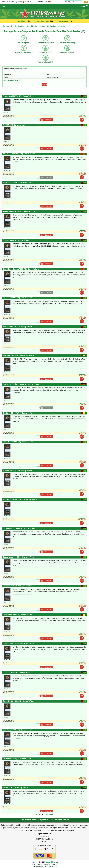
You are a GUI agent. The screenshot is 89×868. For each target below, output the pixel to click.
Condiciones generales (40, 820)
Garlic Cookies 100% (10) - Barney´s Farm (18, 701)
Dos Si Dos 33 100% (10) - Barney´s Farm (18, 643)
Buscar (44, 84)
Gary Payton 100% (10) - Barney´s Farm (18, 730)
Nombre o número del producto (15, 69)
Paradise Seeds (62, 21)
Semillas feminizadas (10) (56, 26)
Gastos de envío (25, 820)
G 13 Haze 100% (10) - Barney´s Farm (17, 672)
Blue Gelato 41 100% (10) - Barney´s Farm (19, 355)
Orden (47, 74)
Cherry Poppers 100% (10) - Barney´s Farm (19, 528)
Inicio (3, 6)
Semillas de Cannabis (26, 26)
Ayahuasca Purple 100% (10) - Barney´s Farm (20, 211)
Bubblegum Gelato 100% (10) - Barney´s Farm (20, 499)
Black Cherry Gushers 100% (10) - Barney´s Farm (21, 269)
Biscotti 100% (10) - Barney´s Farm (16, 240)
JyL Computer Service (49, 866)
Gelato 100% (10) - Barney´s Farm (16, 788)
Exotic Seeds (22, 21)
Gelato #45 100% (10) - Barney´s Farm (17, 759)
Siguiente (49, 814)
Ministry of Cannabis (42, 21)
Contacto (66, 820)
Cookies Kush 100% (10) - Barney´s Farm (18, 586)
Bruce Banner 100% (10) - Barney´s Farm (18, 442)
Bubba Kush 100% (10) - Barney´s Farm (18, 471)
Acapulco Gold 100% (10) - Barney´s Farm (18, 96)
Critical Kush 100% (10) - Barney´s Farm (18, 615)
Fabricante (7, 74)
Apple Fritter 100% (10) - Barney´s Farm (18, 183)
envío (13, 115)
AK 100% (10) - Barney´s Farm (14, 125)
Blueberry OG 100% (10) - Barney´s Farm (18, 413)
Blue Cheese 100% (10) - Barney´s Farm (18, 298)
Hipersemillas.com (51, 862)
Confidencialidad (56, 820)
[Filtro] (44, 71)
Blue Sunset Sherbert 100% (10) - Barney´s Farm (21, 384)
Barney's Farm (40, 26)
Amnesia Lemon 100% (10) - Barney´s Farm (19, 154)
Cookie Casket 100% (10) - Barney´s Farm (18, 557)
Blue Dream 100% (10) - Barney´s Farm (17, 327)
